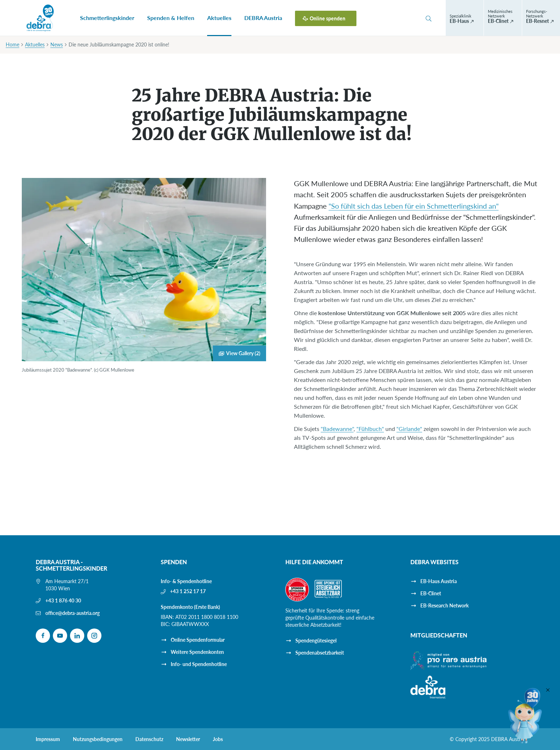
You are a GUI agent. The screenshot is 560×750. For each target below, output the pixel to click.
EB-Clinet (431, 593)
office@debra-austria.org (72, 613)
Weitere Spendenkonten (197, 652)
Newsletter (188, 739)
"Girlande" (409, 429)
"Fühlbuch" (370, 429)
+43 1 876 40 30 (63, 600)
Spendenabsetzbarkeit (320, 653)
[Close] (548, 690)
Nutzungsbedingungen (98, 739)
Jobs (218, 739)
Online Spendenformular (198, 640)
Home (12, 44)
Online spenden (327, 18)
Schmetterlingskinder (107, 18)
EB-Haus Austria (439, 581)
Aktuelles (219, 18)
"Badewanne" (337, 429)
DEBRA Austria (263, 18)
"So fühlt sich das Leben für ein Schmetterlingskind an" (414, 206)
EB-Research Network (444, 605)
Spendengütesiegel (316, 640)
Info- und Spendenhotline (199, 664)
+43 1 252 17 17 (188, 591)
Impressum (48, 739)
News (57, 44)
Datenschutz (149, 739)
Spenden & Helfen (171, 18)
